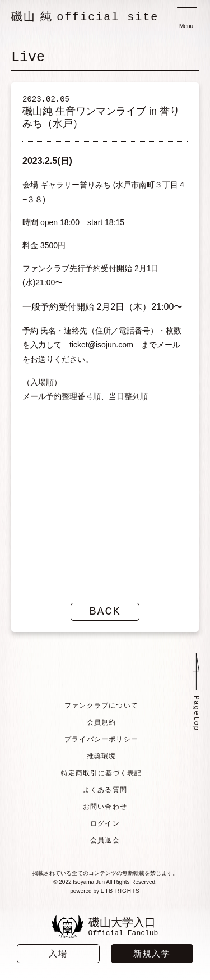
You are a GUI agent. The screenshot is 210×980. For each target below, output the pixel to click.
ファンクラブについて (101, 706)
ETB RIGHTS (120, 891)
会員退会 (105, 840)
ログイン (105, 823)
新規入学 (152, 953)
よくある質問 (105, 790)
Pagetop (196, 713)
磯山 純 (85, 17)
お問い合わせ (105, 807)
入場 (58, 953)
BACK (105, 612)
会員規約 (102, 722)
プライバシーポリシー (101, 739)
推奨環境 (102, 756)
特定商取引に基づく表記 (102, 773)
